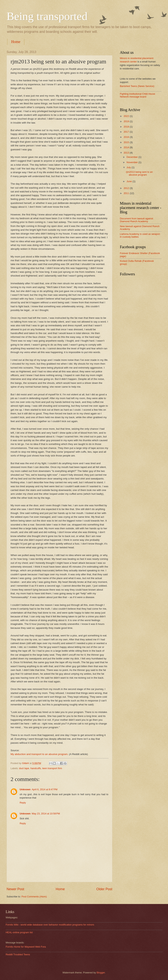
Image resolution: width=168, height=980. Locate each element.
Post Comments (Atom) (34, 897)
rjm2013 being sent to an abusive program (139, 173)
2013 (127, 153)
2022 (127, 116)
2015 (127, 142)
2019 (127, 121)
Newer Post (15, 889)
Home (16, 42)
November (132, 162)
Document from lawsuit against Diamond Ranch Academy (136, 220)
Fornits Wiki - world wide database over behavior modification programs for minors (50, 925)
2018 (127, 127)
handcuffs (36, 768)
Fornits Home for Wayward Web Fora (26, 947)
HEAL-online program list (19, 932)
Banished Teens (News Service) (137, 86)
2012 (127, 188)
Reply (23, 803)
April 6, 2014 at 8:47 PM (45, 789)
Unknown (25, 789)
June (129, 181)
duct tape (24, 768)
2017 (127, 132)
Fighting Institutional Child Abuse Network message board (138, 95)
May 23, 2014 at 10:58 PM (46, 814)
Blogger (101, 973)
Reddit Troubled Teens (18, 954)
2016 (127, 137)
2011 (127, 193)
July (129, 167)
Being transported (47, 16)
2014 (127, 147)
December (132, 157)
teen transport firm (52, 768)
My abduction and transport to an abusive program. (39, 754)
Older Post (104, 889)
